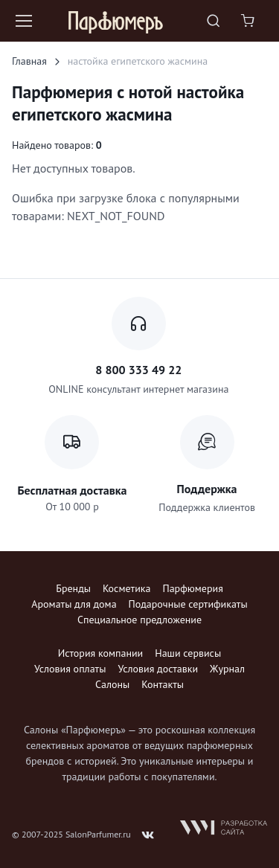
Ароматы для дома (74, 604)
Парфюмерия (192, 588)
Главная (29, 61)
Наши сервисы (188, 653)
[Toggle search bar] (214, 21)
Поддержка (207, 489)
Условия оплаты (70, 669)
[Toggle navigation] (23, 21)
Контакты (163, 684)
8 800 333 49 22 (138, 370)
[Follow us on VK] (148, 835)
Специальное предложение (139, 620)
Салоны (112, 684)
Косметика (126, 588)
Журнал (227, 669)
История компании (100, 653)
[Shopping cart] (249, 21)
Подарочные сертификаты (188, 604)
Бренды (73, 588)
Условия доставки (158, 669)
